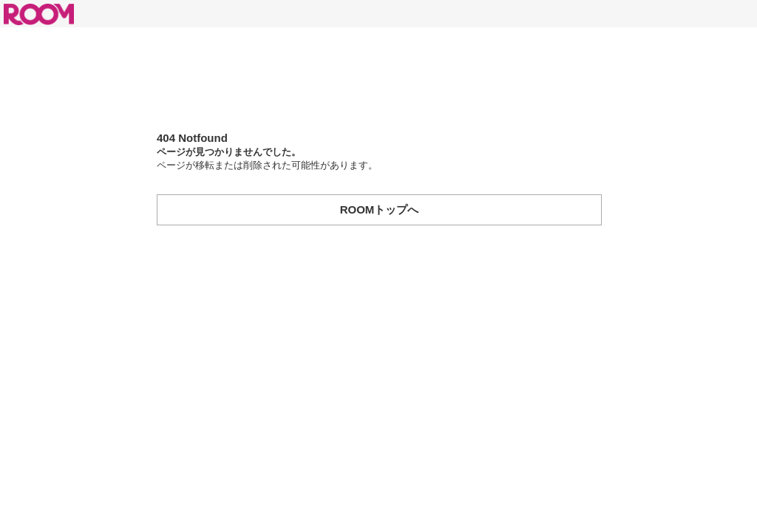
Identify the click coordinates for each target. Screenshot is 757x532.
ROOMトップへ (380, 209)
